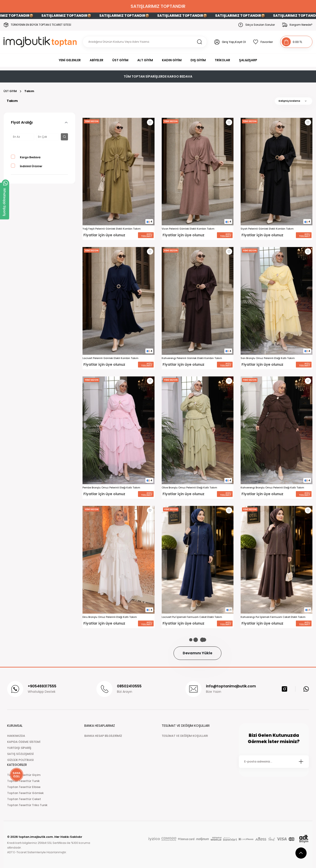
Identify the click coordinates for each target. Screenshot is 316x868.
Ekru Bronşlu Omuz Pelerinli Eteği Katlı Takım (110, 617)
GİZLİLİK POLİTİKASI (20, 760)
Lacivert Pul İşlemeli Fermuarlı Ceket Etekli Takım (192, 617)
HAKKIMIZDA (16, 736)
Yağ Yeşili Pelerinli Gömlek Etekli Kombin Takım (112, 229)
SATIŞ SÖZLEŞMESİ (20, 754)
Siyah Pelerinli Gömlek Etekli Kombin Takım (267, 229)
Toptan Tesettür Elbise (24, 787)
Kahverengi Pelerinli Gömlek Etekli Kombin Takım (192, 358)
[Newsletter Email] (274, 762)
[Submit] (301, 762)
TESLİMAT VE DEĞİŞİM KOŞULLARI (185, 736)
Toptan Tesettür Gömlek (25, 793)
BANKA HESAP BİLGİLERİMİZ (103, 736)
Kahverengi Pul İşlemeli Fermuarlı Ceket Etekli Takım (273, 617)
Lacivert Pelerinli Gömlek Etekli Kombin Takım (110, 358)
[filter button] (64, 137)
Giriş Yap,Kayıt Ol (234, 42)
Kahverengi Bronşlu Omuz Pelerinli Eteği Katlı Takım (272, 488)
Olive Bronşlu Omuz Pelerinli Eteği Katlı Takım (189, 488)
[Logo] (41, 42)
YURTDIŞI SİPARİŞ (19, 748)
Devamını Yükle (197, 653)
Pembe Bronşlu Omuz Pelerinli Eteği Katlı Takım (111, 488)
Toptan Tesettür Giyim (24, 775)
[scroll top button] (301, 853)
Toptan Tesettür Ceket (24, 799)
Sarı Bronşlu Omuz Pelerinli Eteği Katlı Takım (268, 358)
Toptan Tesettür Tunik (23, 781)
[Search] (145, 42)
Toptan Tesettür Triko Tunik (27, 805)
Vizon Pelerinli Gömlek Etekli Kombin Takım (188, 229)
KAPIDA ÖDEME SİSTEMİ (24, 742)
